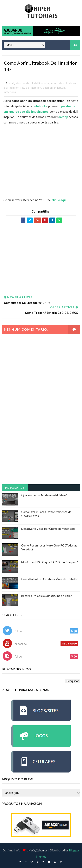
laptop (61, 88)
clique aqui (59, 200)
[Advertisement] (41, 254)
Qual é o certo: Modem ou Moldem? (44, 495)
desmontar (49, 88)
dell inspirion (33, 88)
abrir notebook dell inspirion (33, 83)
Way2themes (39, 850)
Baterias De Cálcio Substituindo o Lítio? (47, 596)
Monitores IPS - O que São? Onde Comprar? (50, 562)
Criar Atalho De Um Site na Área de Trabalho (50, 579)
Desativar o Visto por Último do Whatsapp (48, 529)
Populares (15, 488)
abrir (12, 83)
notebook (10, 92)
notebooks (40, 106)
